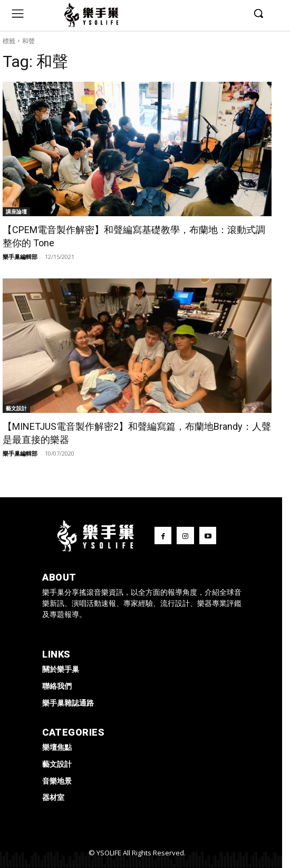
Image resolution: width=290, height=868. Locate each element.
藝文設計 (16, 408)
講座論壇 (16, 211)
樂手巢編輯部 (20, 257)
